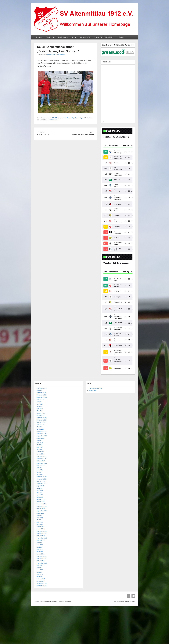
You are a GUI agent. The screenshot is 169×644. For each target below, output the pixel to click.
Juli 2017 (39, 568)
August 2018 (40, 540)
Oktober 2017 (41, 561)
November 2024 (42, 395)
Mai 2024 (39, 406)
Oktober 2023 (41, 422)
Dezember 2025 (42, 388)
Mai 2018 (39, 547)
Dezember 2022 (42, 431)
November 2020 (42, 479)
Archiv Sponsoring (68, 118)
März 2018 (40, 552)
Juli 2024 (39, 402)
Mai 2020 (39, 493)
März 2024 (40, 411)
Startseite (39, 37)
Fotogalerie (109, 37)
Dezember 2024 (42, 393)
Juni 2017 (40, 570)
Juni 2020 (40, 490)
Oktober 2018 (41, 536)
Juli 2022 (39, 440)
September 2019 (42, 511)
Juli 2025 (39, 390)
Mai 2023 (39, 427)
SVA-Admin (62, 55)
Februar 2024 (41, 413)
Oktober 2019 (41, 509)
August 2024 (40, 400)
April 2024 (40, 409)
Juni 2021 (40, 470)
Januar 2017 (40, 581)
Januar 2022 (40, 454)
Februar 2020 (41, 499)
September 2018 (42, 538)
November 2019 (42, 506)
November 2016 (42, 586)
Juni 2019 (40, 518)
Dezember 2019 (42, 504)
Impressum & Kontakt (95, 388)
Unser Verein (50, 37)
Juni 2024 (40, 404)
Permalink (54, 120)
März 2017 (40, 577)
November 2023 (42, 420)
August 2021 (40, 465)
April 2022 (40, 447)
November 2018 (42, 533)
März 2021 (40, 474)
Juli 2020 (39, 488)
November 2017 (42, 559)
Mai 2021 (39, 472)
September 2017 (42, 563)
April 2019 (40, 522)
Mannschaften (63, 37)
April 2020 (40, 495)
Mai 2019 (39, 520)
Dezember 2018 (42, 531)
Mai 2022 (39, 445)
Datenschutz (93, 390)
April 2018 (40, 549)
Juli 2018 (39, 543)
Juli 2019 (39, 515)
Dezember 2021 (42, 456)
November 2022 (42, 434)
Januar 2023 (40, 429)
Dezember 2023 (42, 418)
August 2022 (40, 438)
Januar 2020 (40, 502)
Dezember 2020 (42, 477)
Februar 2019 (41, 527)
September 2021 (42, 463)
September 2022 (42, 436)
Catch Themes (131, 601)
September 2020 (42, 484)
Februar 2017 (41, 579)
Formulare (120, 37)
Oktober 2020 (41, 481)
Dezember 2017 (42, 556)
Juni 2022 (40, 443)
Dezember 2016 (42, 583)
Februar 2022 (41, 452)
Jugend (74, 37)
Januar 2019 (40, 529)
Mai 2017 (39, 572)
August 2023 (40, 425)
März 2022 (40, 449)
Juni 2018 (40, 545)
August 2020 (40, 486)
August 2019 (40, 513)
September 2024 (42, 397)
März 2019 (40, 524)
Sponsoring (98, 37)
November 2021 (42, 459)
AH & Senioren (85, 37)
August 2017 (40, 565)
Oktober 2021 (41, 461)
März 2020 (40, 497)
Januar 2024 (40, 415)
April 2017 (40, 574)
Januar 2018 (40, 554)
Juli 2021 (39, 468)
